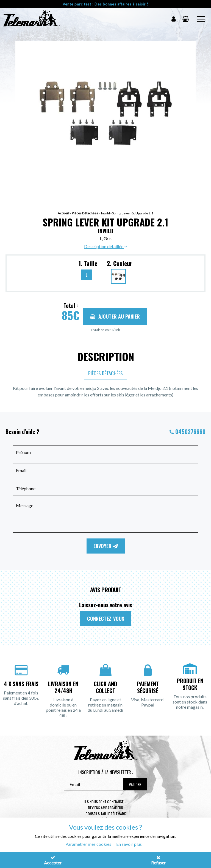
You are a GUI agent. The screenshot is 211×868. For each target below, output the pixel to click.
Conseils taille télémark (106, 814)
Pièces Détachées (85, 213)
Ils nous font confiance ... (106, 802)
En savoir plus (129, 844)
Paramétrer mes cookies (88, 844)
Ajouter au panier (115, 316)
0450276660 (190, 432)
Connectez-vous (106, 619)
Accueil (63, 213)
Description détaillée (105, 246)
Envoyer (106, 546)
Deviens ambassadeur (105, 808)
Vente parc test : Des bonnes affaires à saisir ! (105, 4)
